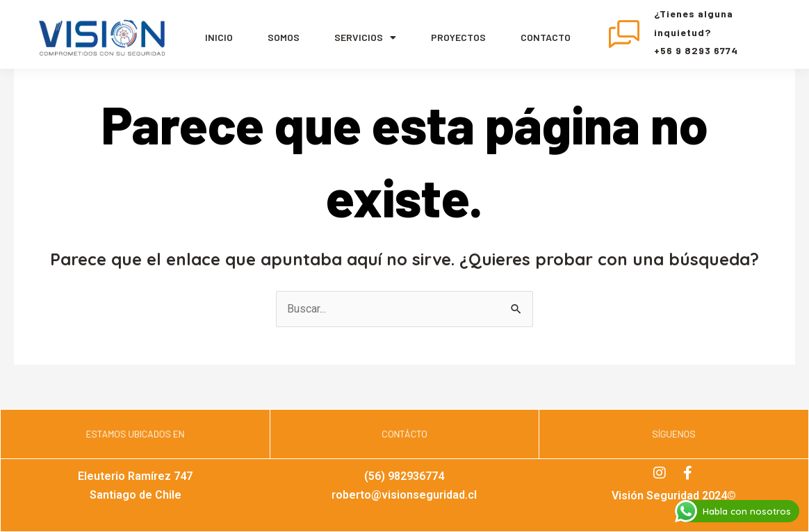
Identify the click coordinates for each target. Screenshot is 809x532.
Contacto (546, 37)
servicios (365, 38)
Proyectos (458, 37)
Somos (284, 37)
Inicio (219, 37)
